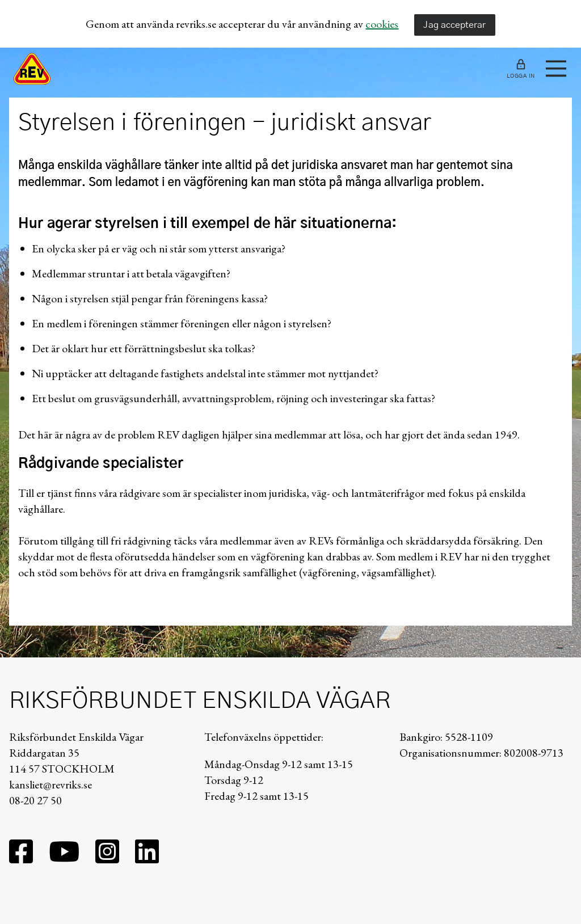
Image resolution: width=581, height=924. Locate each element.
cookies (382, 24)
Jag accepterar (454, 25)
